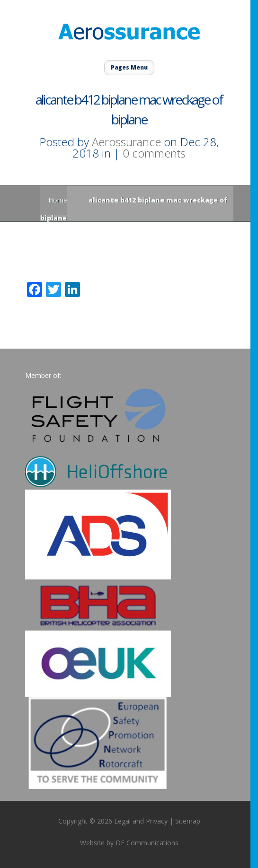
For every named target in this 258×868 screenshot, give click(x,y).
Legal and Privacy (141, 821)
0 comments (154, 153)
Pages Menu (129, 67)
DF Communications (147, 843)
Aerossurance (126, 142)
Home (58, 200)
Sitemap (188, 821)
